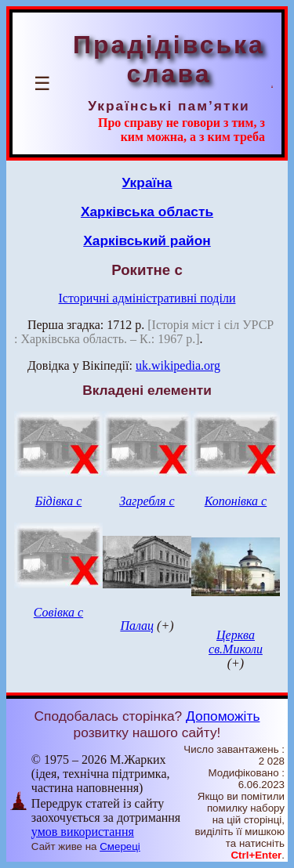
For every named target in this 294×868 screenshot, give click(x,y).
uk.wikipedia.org (178, 365)
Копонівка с (236, 501)
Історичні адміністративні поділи (147, 298)
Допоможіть (223, 716)
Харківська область (147, 212)
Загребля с (147, 501)
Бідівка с (59, 501)
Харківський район (147, 241)
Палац (137, 626)
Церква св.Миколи (236, 642)
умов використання (83, 832)
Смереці (120, 846)
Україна (147, 183)
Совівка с (58, 612)
